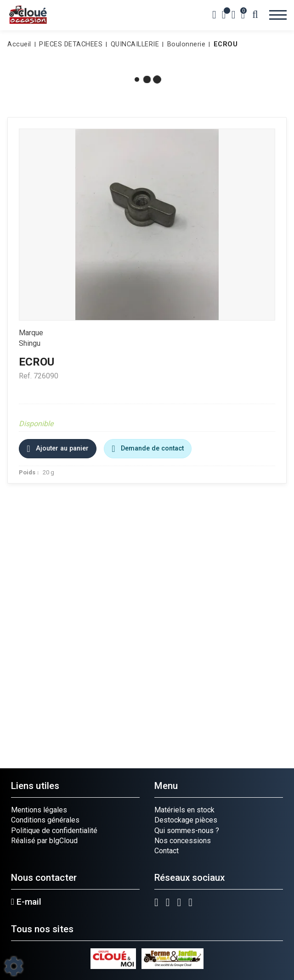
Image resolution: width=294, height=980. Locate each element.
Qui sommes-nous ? (187, 831)
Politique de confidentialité (54, 831)
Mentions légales (39, 810)
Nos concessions (183, 841)
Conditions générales (45, 820)
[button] (224, 45)
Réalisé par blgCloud (44, 841)
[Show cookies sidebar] (14, 966)
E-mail (26, 902)
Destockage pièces (186, 820)
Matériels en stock (184, 810)
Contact (167, 851)
